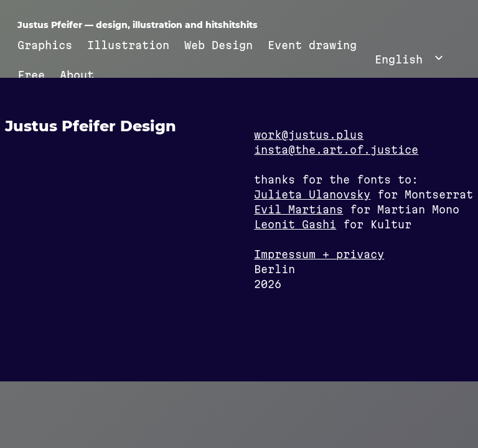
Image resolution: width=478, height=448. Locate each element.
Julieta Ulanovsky (312, 194)
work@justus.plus (309, 135)
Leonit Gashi (295, 224)
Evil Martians (298, 209)
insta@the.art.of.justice (336, 150)
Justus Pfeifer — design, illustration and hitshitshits (138, 25)
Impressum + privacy (319, 254)
